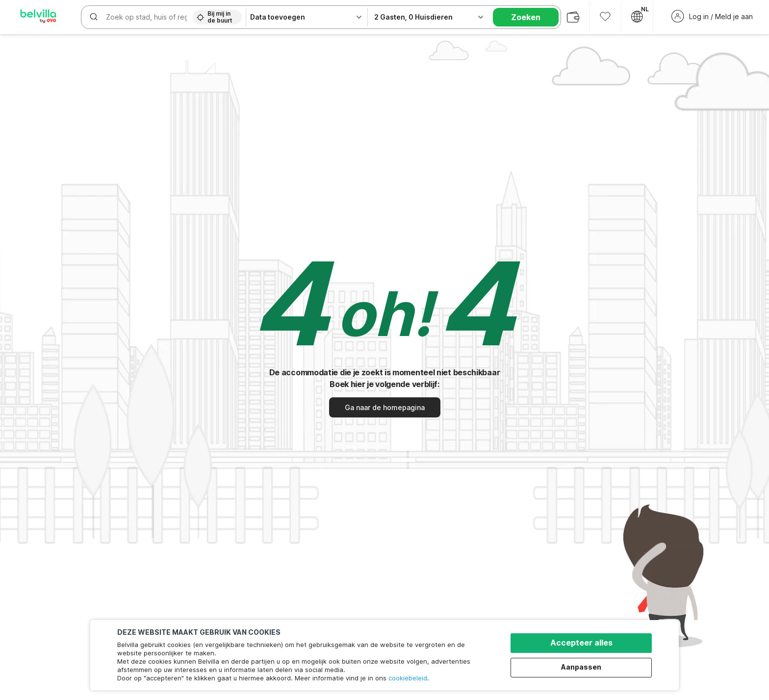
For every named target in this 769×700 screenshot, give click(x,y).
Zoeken (526, 17)
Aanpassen (581, 667)
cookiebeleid (408, 678)
